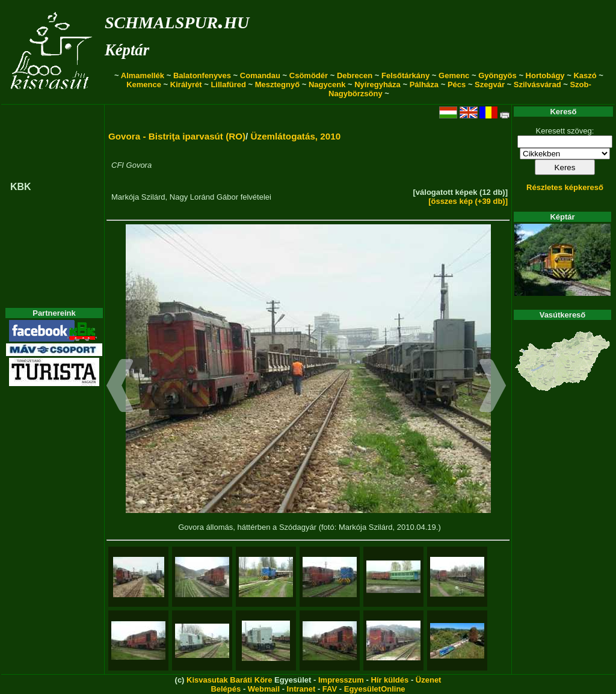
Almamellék (143, 75)
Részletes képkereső (565, 187)
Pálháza (424, 84)
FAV (330, 689)
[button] (120, 387)
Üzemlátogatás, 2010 (296, 136)
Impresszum (341, 680)
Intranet (301, 689)
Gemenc (454, 75)
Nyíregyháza (377, 84)
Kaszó (585, 75)
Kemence (144, 84)
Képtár (127, 50)
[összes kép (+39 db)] (468, 201)
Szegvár (490, 84)
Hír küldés (390, 680)
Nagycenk (327, 84)
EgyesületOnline (375, 689)
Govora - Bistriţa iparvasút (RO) (177, 136)
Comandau (260, 75)
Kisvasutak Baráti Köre (229, 680)
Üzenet (429, 680)
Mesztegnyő (277, 84)
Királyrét (186, 84)
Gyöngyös (497, 75)
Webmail (264, 689)
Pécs (457, 84)
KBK (21, 187)
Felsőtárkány (405, 75)
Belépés (226, 689)
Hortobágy (545, 75)
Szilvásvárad (537, 84)
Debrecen (355, 75)
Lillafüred (228, 84)
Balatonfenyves (202, 75)
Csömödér (309, 75)
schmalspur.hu (177, 20)
